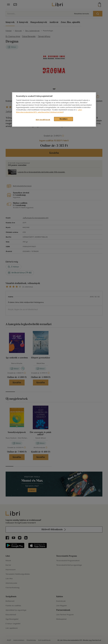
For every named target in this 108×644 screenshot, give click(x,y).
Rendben (64, 119)
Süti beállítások (43, 120)
